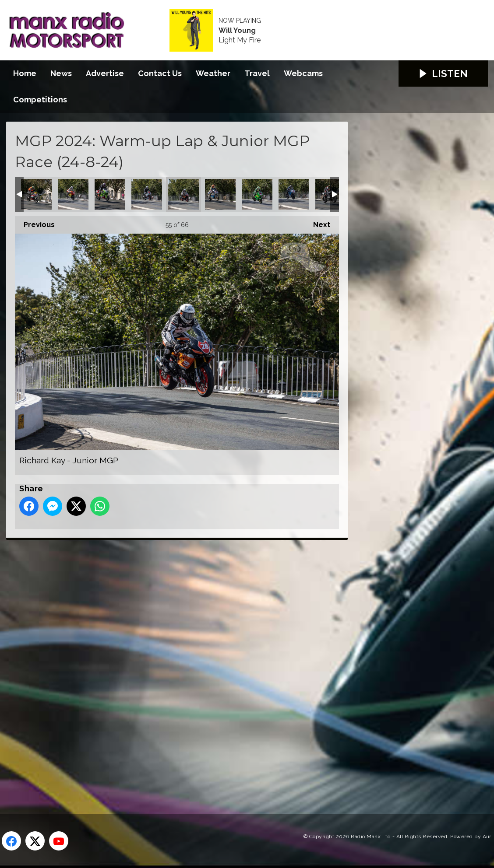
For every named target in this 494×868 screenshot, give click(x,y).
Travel (257, 73)
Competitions (40, 100)
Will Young (237, 31)
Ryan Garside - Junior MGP (257, 194)
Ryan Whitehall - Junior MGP (294, 194)
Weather (213, 73)
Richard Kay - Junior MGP (183, 194)
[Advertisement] (170, 667)
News (61, 73)
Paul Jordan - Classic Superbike (110, 194)
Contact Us (160, 73)
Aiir (487, 836)
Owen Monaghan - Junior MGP (73, 194)
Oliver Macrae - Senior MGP (36, 194)
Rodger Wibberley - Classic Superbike (220, 194)
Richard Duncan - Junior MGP (147, 194)
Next (317, 222)
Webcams (303, 73)
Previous (35, 222)
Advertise (105, 73)
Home (25, 73)
